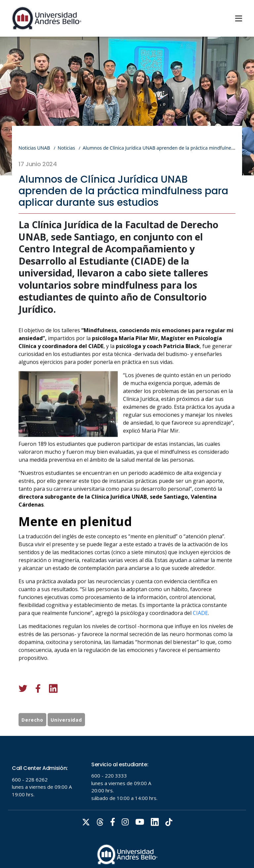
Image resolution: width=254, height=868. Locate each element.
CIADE (200, 649)
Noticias (66, 148)
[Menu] (239, 18)
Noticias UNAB (34, 148)
